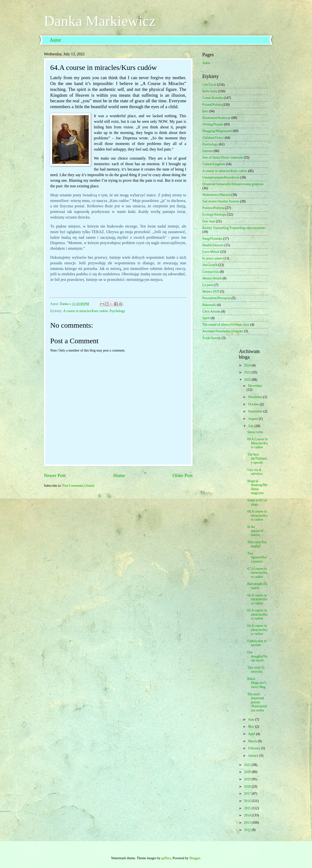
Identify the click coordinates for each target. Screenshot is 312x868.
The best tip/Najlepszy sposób (257, 458)
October (254, 404)
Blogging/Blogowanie (217, 131)
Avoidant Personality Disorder (223, 331)
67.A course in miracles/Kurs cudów (257, 573)
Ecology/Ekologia (214, 215)
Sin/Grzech (210, 265)
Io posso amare (213, 258)
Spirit (206, 318)
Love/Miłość (211, 252)
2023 (248, 372)
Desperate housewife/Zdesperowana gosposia (233, 184)
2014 (248, 815)
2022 (248, 380)
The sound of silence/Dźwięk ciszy (226, 325)
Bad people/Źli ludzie (257, 586)
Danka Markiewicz (100, 21)
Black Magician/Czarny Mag (257, 683)
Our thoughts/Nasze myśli (257, 656)
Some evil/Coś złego (257, 502)
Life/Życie (209, 85)
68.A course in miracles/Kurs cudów (257, 515)
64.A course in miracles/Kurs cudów (257, 630)
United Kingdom (214, 164)
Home (119, 475)
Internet (208, 151)
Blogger (195, 858)
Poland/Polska (212, 105)
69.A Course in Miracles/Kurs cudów (257, 443)
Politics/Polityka (213, 208)
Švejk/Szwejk (212, 338)
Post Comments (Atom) (78, 486)
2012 (248, 830)
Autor (55, 40)
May (252, 727)
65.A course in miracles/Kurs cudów (257, 614)
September (256, 411)
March (253, 741)
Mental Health (212, 278)
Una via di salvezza (255, 472)
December (255, 386)
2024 (248, 365)
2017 (248, 794)
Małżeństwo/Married (216, 195)
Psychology (117, 311)
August (253, 419)
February (255, 748)
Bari (205, 111)
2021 (248, 765)
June (252, 720)
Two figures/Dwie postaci (257, 557)
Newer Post (55, 475)
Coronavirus (211, 272)
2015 (248, 808)
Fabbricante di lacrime (257, 643)
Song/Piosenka (212, 239)
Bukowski (209, 305)
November (256, 397)
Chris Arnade (211, 311)
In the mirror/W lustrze (255, 531)
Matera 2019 (211, 291)
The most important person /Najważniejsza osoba (257, 702)
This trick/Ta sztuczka (256, 670)
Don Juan (209, 221)
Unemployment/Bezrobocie (221, 177)
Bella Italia (210, 91)
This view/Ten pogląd (257, 544)
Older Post (183, 475)
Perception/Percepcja (216, 298)
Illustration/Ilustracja (216, 118)
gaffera (166, 858)
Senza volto (255, 432)
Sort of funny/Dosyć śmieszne (223, 157)
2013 (248, 823)
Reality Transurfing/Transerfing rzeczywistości (234, 228)
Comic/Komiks (213, 98)
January (254, 756)
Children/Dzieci (213, 138)
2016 (248, 801)
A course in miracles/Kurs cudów (85, 311)
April (252, 734)
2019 (248, 779)
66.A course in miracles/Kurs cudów (257, 599)
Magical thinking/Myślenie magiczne (257, 487)
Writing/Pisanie (213, 124)
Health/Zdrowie (213, 245)
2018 (248, 787)
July (251, 426)
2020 (248, 772)
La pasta (208, 285)
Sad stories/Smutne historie (221, 201)
